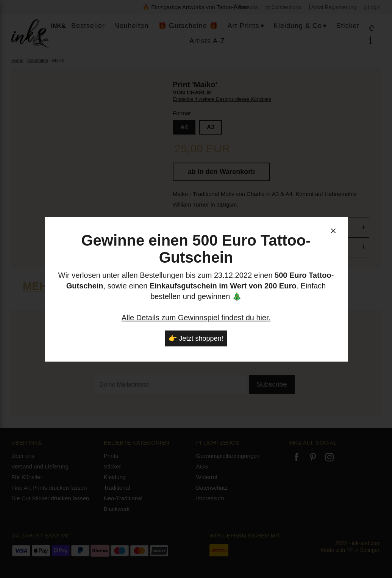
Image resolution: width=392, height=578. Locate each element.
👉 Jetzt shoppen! (196, 338)
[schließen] (333, 232)
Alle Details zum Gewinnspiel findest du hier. (196, 318)
